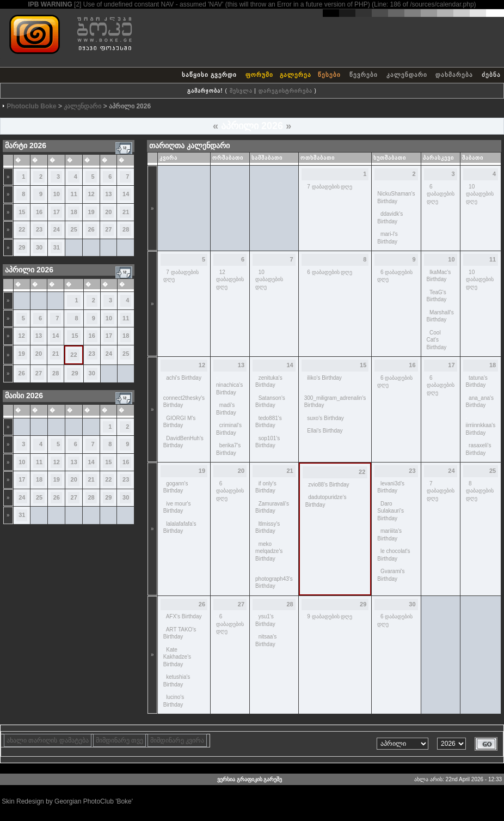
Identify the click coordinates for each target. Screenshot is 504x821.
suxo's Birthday (325, 418)
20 (108, 212)
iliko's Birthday (324, 378)
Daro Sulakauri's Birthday (391, 511)
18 (74, 212)
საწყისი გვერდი (209, 75)
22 (22, 229)
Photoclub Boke (31, 106)
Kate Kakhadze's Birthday (177, 657)
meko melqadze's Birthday (269, 551)
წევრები (364, 75)
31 (57, 247)
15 (22, 212)
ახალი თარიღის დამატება (48, 740)
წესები (329, 75)
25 (74, 229)
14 (126, 194)
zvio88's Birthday (328, 485)
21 (126, 212)
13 (108, 194)
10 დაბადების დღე (480, 194)
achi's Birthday (184, 378)
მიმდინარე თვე (119, 740)
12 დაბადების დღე (230, 279)
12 (91, 194)
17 (57, 212)
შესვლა (241, 91)
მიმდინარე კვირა (177, 740)
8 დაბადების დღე (480, 491)
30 (39, 247)
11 (74, 194)
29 (22, 247)
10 (57, 194)
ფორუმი (259, 75)
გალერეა (296, 75)
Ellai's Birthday (325, 431)
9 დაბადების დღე (330, 616)
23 (39, 229)
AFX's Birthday (184, 616)
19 (91, 212)
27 (108, 229)
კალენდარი (407, 75)
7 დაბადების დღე (330, 187)
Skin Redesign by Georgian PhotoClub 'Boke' (67, 801)
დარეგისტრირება (285, 91)
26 (91, 229)
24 (57, 229)
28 (126, 229)
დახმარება (454, 75)
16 (39, 212)
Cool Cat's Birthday (437, 340)
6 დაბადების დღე (441, 194)
